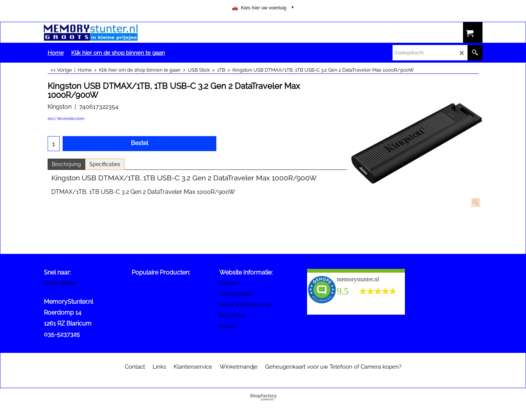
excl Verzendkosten (66, 119)
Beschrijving (66, 164)
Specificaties (105, 164)
